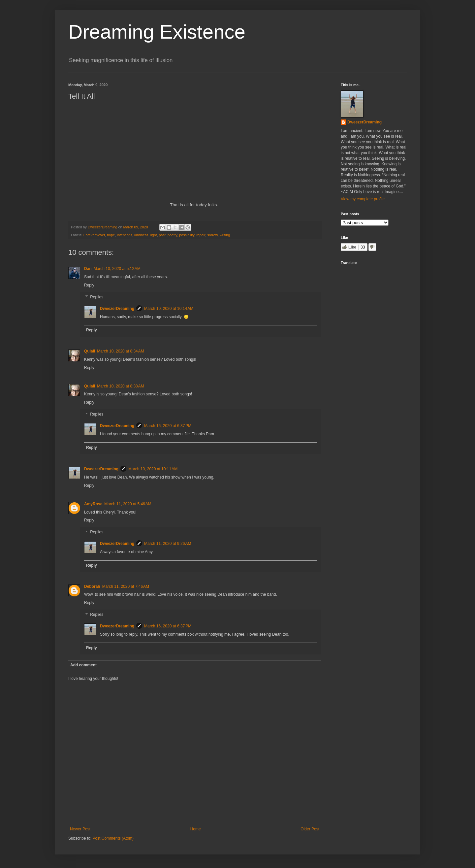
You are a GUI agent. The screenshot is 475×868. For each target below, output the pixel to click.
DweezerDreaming (117, 309)
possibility (187, 235)
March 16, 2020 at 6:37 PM (168, 426)
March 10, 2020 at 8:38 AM (120, 386)
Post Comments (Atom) (113, 838)
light (154, 235)
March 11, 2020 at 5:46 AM (128, 504)
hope (111, 235)
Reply (89, 285)
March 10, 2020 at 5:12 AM (117, 269)
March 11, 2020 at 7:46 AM (126, 586)
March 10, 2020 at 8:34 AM (120, 351)
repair (201, 235)
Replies (97, 297)
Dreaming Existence (157, 32)
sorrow (212, 235)
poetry (172, 235)
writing (225, 235)
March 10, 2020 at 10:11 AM (153, 469)
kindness (141, 235)
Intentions (125, 235)
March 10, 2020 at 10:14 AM (169, 309)
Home (196, 829)
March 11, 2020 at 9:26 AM (168, 544)
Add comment (83, 665)
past (162, 235)
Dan (88, 269)
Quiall (90, 351)
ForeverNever (94, 235)
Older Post (310, 829)
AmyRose (93, 504)
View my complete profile (363, 199)
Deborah (92, 586)
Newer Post (80, 829)
